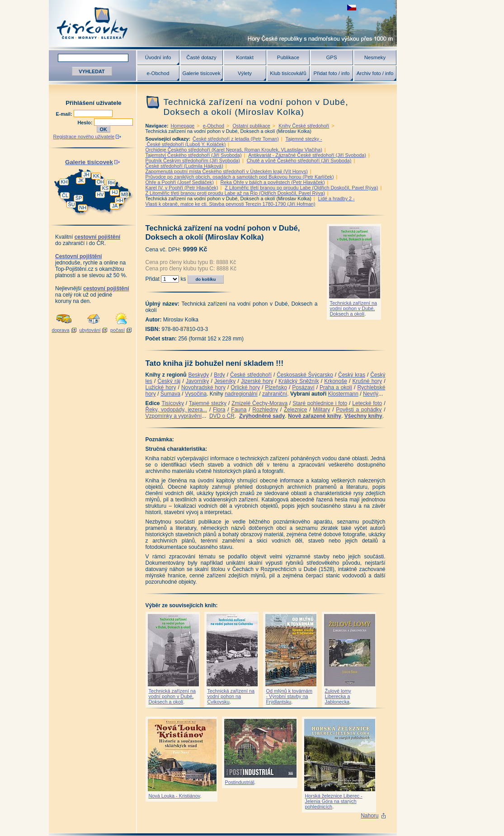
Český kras (352, 375)
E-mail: (65, 114)
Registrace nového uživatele (84, 137)
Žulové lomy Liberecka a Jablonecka (338, 696)
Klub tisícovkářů (288, 73)
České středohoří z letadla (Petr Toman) (236, 139)
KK (96, 176)
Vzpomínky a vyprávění (174, 416)
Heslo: (86, 123)
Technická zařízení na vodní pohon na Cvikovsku (231, 696)
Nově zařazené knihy (315, 416)
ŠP (79, 198)
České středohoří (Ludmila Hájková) (184, 166)
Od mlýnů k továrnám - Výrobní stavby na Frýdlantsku (290, 696)
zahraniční (275, 394)
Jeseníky (225, 381)
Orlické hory (245, 387)
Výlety (245, 73)
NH (83, 208)
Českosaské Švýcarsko (305, 375)
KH (64, 182)
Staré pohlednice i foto (320, 403)
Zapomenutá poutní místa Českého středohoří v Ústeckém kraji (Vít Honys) (227, 171)
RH (111, 183)
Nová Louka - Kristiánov (174, 796)
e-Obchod (158, 73)
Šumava (170, 394)
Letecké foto (367, 403)
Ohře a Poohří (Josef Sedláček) (180, 182)
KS (105, 188)
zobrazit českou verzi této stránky (352, 7)
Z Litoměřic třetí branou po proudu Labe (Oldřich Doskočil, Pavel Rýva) (301, 188)
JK (81, 180)
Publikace (288, 57)
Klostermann (343, 394)
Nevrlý (371, 394)
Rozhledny (265, 410)
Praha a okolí (336, 387)
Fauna (239, 410)
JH (86, 175)
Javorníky (197, 381)
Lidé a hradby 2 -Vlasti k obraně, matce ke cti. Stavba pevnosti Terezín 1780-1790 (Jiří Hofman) (250, 201)
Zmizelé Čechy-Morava (259, 403)
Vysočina (196, 394)
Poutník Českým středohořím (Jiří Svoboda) (193, 161)
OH (100, 182)
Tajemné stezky (208, 403)
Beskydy (199, 375)
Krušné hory (367, 381)
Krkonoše (336, 381)
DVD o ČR (222, 416)
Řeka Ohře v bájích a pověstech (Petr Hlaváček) (273, 182)
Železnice (295, 410)
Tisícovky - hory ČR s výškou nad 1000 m (223, 23)
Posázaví (303, 387)
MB (125, 194)
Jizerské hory (257, 381)
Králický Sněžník (299, 381)
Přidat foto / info (332, 73)
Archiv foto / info (375, 73)
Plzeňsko (276, 387)
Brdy (219, 375)
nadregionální (241, 394)
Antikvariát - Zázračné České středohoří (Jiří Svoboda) (307, 155)
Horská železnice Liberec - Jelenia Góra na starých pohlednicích (334, 801)
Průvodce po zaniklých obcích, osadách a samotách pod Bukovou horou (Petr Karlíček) (240, 177)
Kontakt (245, 57)
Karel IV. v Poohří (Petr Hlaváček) (182, 188)
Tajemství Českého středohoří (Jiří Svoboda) (194, 155)
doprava (60, 330)
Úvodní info (158, 57)
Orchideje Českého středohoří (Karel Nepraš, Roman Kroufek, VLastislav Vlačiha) (234, 150)
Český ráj (169, 381)
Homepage (183, 126)
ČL (65, 195)
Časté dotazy (201, 57)
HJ (115, 192)
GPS (331, 57)
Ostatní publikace (251, 126)
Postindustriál (240, 782)
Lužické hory (161, 387)
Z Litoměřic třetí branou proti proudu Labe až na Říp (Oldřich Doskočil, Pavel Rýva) (235, 193)
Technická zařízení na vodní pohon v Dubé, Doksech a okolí (353, 308)
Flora (219, 410)
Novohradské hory (203, 387)
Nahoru (370, 816)
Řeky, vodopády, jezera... (177, 410)
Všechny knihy (363, 416)
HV (101, 194)
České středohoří (251, 375)
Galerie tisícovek (201, 73)
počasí (118, 330)
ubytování (90, 330)
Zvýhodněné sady (262, 416)
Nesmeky (375, 57)
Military (321, 410)
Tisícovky (173, 403)
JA (115, 206)
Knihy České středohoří (304, 126)
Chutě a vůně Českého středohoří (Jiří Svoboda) (299, 161)
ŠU (72, 204)
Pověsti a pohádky (359, 410)
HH (120, 200)
